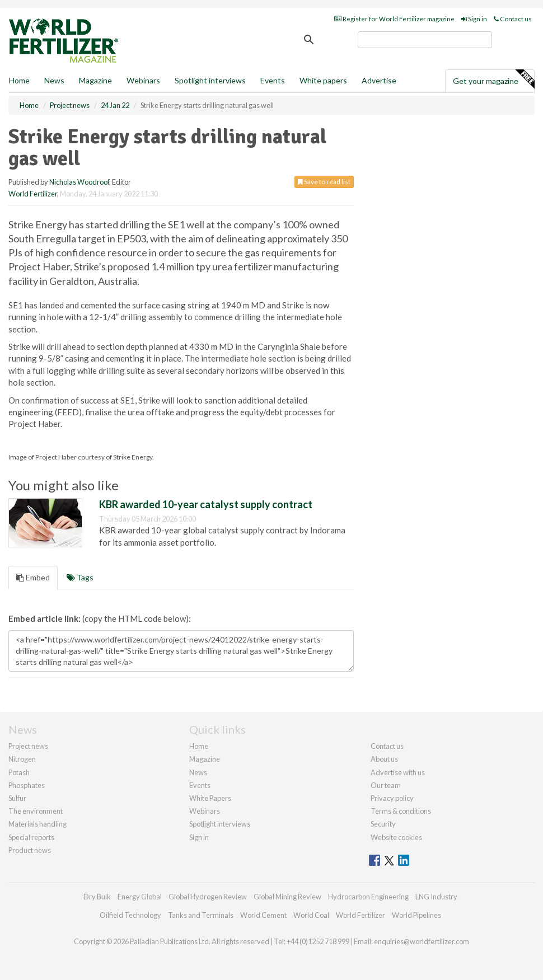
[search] (425, 40)
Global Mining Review (287, 897)
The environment (36, 811)
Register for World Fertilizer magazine (394, 19)
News (198, 772)
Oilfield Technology (130, 915)
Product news (30, 850)
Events (273, 80)
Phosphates (27, 785)
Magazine (95, 80)
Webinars (143, 80)
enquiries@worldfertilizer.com (422, 941)
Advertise (379, 80)
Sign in (474, 19)
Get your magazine (493, 79)
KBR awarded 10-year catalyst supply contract (206, 504)
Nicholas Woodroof (79, 182)
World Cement (263, 915)
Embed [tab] (33, 577)
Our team (386, 785)
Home (19, 80)
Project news (28, 746)
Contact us (513, 19)
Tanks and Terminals (201, 915)
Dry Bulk (97, 897)
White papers (323, 80)
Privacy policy (392, 798)
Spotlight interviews (210, 80)
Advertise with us (398, 772)
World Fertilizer (33, 194)
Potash (19, 772)
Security (383, 824)
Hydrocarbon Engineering (368, 897)
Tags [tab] (80, 577)
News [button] (54, 80)
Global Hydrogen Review (208, 897)
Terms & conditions (401, 811)
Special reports (31, 837)
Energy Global (140, 897)
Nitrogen (22, 759)
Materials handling (38, 824)
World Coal (311, 915)
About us (384, 759)
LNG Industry (436, 897)
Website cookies (396, 837)
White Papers (210, 798)
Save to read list (324, 182)
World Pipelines (416, 915)
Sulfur (17, 798)
